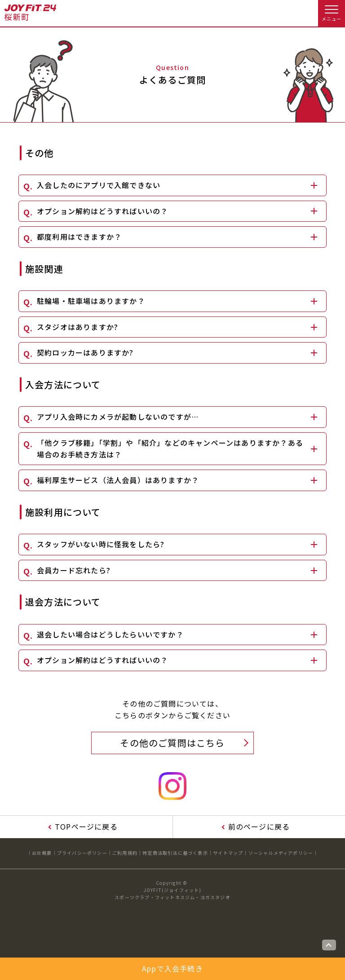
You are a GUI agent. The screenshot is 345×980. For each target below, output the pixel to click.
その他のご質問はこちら (172, 743)
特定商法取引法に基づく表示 (175, 853)
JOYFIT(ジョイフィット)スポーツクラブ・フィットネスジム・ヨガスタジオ (172, 894)
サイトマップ (228, 853)
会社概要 (42, 853)
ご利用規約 (125, 853)
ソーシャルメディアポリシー (281, 853)
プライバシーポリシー (82, 853)
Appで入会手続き (172, 968)
